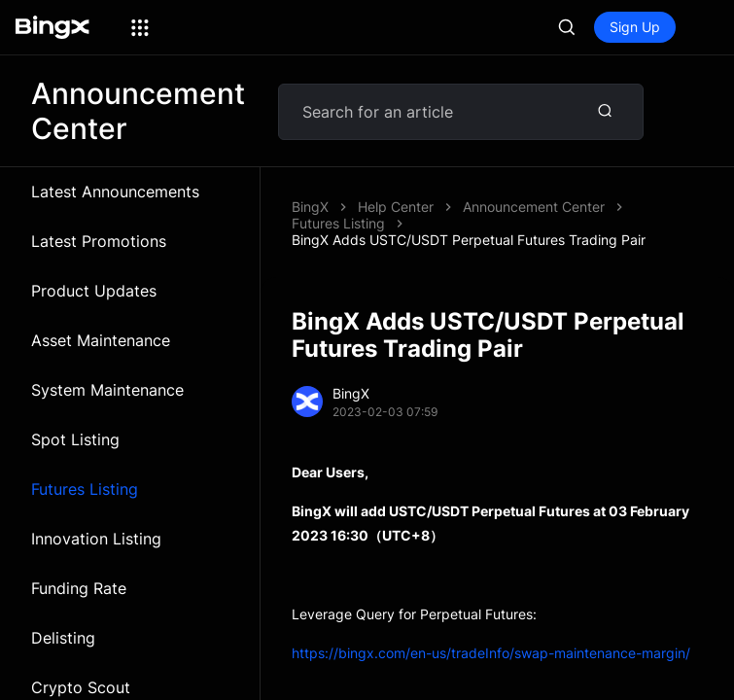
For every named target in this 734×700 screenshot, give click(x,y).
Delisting (63, 638)
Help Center (396, 207)
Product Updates (94, 291)
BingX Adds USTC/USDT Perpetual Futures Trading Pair (469, 240)
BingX (310, 207)
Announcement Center (534, 207)
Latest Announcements (115, 192)
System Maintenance (107, 390)
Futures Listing (85, 489)
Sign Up (635, 27)
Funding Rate (79, 588)
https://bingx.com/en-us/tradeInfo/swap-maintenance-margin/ (491, 653)
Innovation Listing (96, 539)
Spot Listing (75, 439)
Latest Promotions (99, 241)
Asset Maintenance (101, 340)
